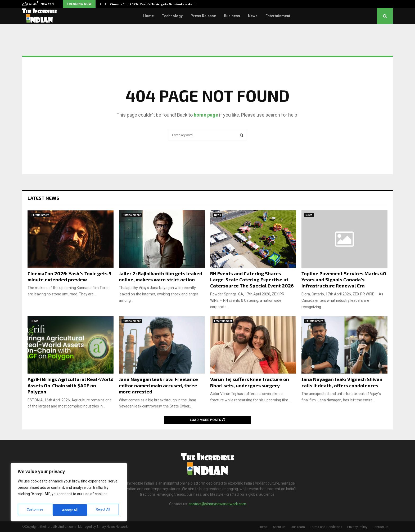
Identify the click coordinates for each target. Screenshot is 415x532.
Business (232, 16)
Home (148, 16)
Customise (35, 510)
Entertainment (278, 16)
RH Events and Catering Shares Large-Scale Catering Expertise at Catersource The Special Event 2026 (252, 280)
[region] (69, 494)
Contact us (380, 527)
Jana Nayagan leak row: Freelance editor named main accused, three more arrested (158, 385)
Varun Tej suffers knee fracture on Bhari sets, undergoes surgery (250, 382)
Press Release (203, 16)
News (253, 16)
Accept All (104, 510)
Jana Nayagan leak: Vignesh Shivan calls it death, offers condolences (342, 382)
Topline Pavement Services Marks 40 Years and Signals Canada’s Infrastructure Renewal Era (344, 280)
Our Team (298, 527)
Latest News (43, 198)
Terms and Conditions (326, 527)
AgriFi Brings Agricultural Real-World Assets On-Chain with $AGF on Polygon (71, 385)
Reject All (70, 510)
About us (279, 527)
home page (206, 115)
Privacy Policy (357, 527)
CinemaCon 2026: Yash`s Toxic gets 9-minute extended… (157, 4)
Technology (172, 16)
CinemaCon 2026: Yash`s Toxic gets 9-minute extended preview (70, 276)
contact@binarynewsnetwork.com (217, 504)
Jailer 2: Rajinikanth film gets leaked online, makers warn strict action (161, 276)
